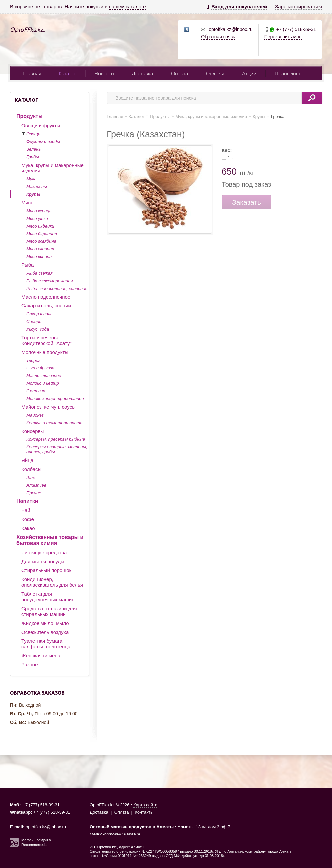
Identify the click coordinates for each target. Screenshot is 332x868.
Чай (26, 510)
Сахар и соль (40, 314)
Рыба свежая (40, 273)
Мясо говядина (41, 241)
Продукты (30, 116)
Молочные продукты (45, 352)
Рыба (27, 265)
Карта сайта (145, 805)
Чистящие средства (44, 552)
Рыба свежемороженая (49, 281)
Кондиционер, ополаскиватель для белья (52, 582)
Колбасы (31, 469)
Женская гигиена (41, 656)
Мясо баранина (42, 234)
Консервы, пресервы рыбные (56, 439)
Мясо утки (37, 218)
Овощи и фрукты (41, 126)
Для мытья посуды (43, 561)
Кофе (28, 519)
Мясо (27, 202)
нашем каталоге (127, 6)
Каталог (68, 73)
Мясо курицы (39, 211)
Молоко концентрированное (55, 399)
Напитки (27, 501)
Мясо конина (39, 257)
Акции (249, 73)
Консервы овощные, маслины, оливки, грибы (57, 449)
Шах (31, 477)
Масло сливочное (44, 376)
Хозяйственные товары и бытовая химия (50, 540)
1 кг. (232, 158)
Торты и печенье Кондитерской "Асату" (46, 340)
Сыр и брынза (40, 368)
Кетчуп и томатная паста (54, 423)
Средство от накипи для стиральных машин (49, 611)
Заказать (247, 202)
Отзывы (215, 73)
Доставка (142, 73)
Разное (30, 665)
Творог (33, 360)
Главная (32, 73)
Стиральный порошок (46, 570)
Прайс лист (288, 73)
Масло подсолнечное (46, 297)
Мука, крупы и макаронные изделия (52, 168)
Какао (28, 528)
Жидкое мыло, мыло (45, 623)
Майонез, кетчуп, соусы (48, 407)
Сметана (36, 391)
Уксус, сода (38, 329)
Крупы (33, 194)
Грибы (33, 157)
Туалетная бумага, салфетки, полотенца (46, 644)
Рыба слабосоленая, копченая (57, 288)
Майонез (35, 415)
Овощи (33, 134)
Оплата (179, 73)
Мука (31, 179)
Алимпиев (36, 485)
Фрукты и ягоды (43, 141)
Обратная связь (218, 37)
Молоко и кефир (43, 383)
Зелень (33, 149)
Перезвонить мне (283, 37)
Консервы (33, 431)
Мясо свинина (40, 249)
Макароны (37, 187)
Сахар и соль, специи (46, 306)
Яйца (27, 460)
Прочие (34, 493)
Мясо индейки (40, 226)
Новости (104, 73)
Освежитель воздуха (45, 632)
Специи (34, 322)
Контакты (144, 812)
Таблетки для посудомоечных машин (48, 597)
